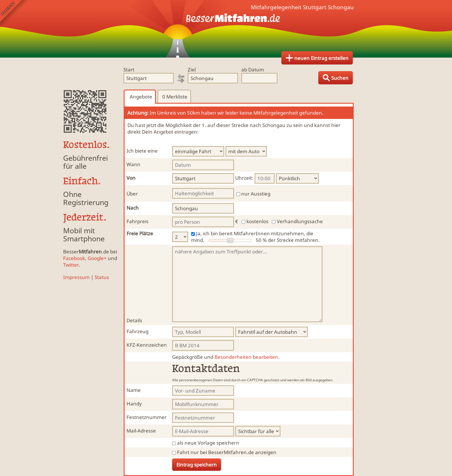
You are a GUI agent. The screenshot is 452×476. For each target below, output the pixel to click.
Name (134, 390)
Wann (133, 164)
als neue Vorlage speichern (208, 443)
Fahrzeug (138, 331)
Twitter (71, 265)
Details (134, 320)
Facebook (74, 258)
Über (132, 194)
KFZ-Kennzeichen (147, 345)
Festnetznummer (147, 417)
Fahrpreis (138, 221)
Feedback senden (14, 14)
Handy (134, 404)
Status (102, 277)
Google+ (97, 258)
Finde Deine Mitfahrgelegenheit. (226, 29)
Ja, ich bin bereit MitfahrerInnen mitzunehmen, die (255, 233)
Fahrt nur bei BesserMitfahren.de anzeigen (227, 452)
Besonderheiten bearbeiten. (226, 357)
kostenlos (257, 221)
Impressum (76, 277)
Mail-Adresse (141, 431)
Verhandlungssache (300, 221)
